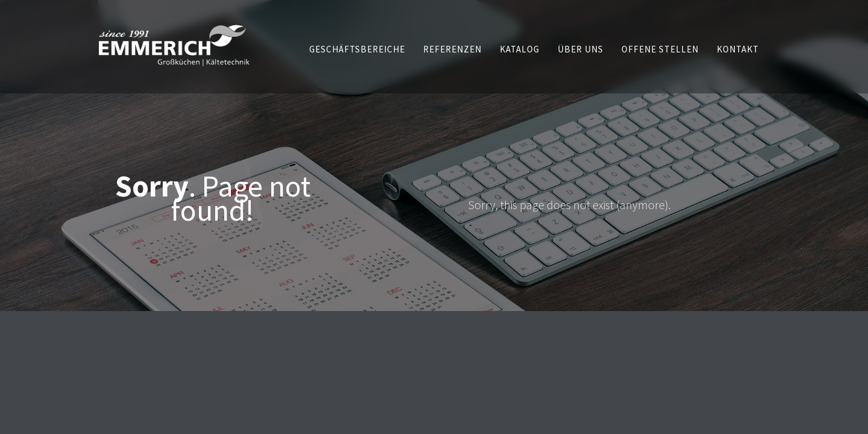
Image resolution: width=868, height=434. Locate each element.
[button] (357, 49)
